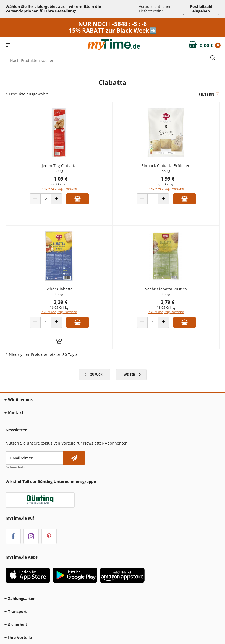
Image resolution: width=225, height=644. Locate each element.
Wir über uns (18, 400)
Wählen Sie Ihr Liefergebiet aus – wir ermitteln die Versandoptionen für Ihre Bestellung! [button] (53, 9)
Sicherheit (16, 624)
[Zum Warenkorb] (205, 45)
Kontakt (14, 413)
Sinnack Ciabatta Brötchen (166, 166)
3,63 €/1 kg (59, 184)
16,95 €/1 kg (59, 307)
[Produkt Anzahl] (46, 199)
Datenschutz (15, 467)
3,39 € (61, 302)
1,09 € (61, 179)
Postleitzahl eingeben (201, 9)
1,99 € (168, 179)
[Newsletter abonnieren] (74, 458)
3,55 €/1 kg (166, 184)
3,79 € (168, 302)
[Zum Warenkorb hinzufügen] (78, 199)
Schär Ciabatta (59, 289)
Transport (15, 611)
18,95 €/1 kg (166, 307)
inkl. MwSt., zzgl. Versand (59, 189)
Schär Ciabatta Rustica (166, 289)
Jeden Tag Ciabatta (59, 166)
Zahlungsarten (20, 598)
